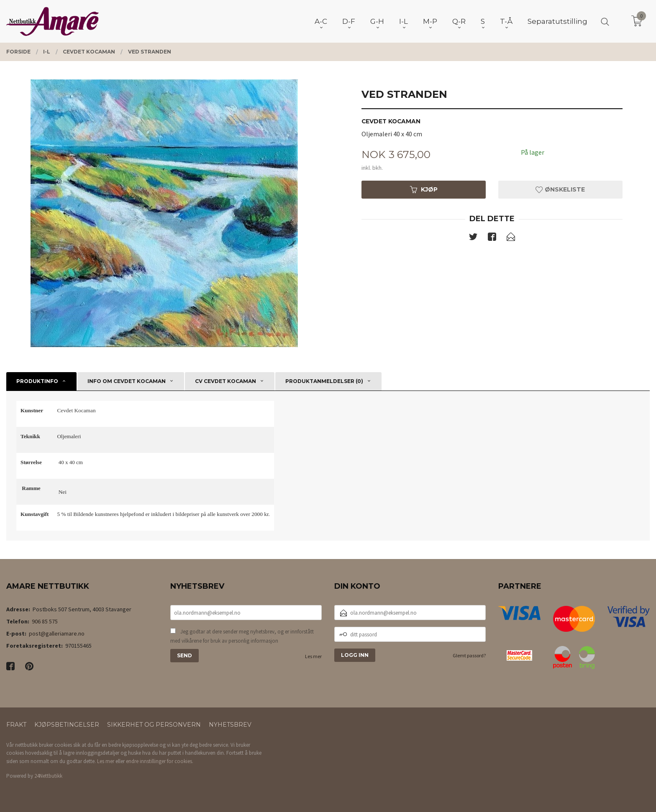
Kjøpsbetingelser (67, 725)
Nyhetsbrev (230, 725)
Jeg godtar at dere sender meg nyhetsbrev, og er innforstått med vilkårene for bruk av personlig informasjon (242, 636)
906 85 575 (45, 621)
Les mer (313, 656)
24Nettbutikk (48, 776)
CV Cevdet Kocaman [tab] (225, 381)
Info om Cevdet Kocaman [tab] (127, 381)
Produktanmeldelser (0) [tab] (324, 381)
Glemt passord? (469, 655)
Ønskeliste (560, 189)
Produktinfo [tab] (37, 381)
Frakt (16, 725)
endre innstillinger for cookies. (160, 761)
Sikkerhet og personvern (154, 725)
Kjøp (424, 189)
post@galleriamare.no (57, 633)
